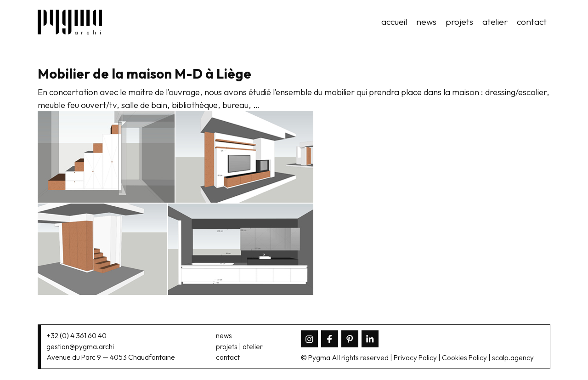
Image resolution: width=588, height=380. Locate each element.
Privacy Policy (415, 358)
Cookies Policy (464, 358)
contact (532, 22)
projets (459, 22)
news (426, 22)
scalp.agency (513, 358)
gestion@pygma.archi (80, 347)
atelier (495, 22)
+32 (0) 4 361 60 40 (76, 336)
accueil (394, 22)
